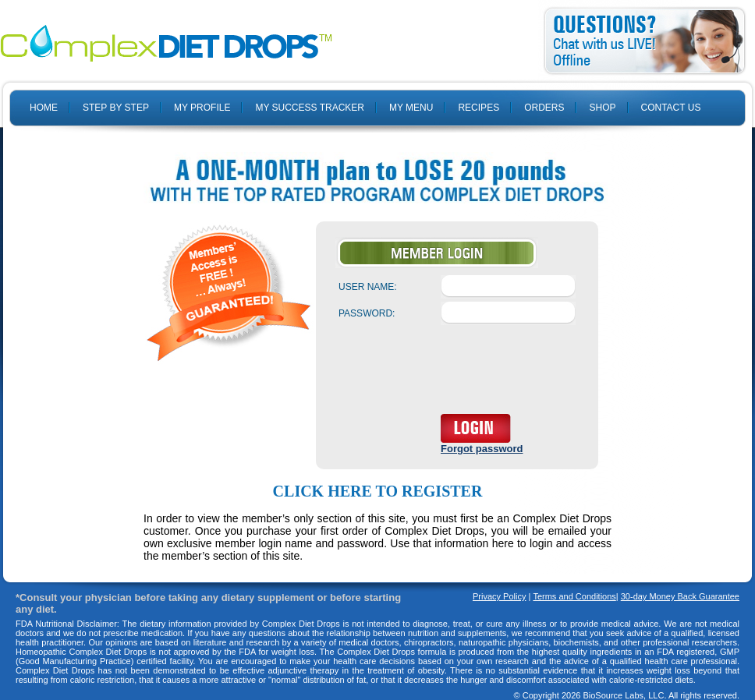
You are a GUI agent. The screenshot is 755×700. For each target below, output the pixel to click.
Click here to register (378, 491)
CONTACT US (671, 108)
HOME (44, 108)
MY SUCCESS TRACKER (310, 108)
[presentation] (457, 373)
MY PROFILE (202, 108)
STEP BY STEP (116, 108)
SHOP (602, 108)
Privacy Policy (499, 596)
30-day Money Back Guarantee (680, 596)
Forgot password (482, 449)
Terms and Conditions (574, 596)
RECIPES (479, 108)
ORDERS (544, 108)
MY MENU (411, 108)
